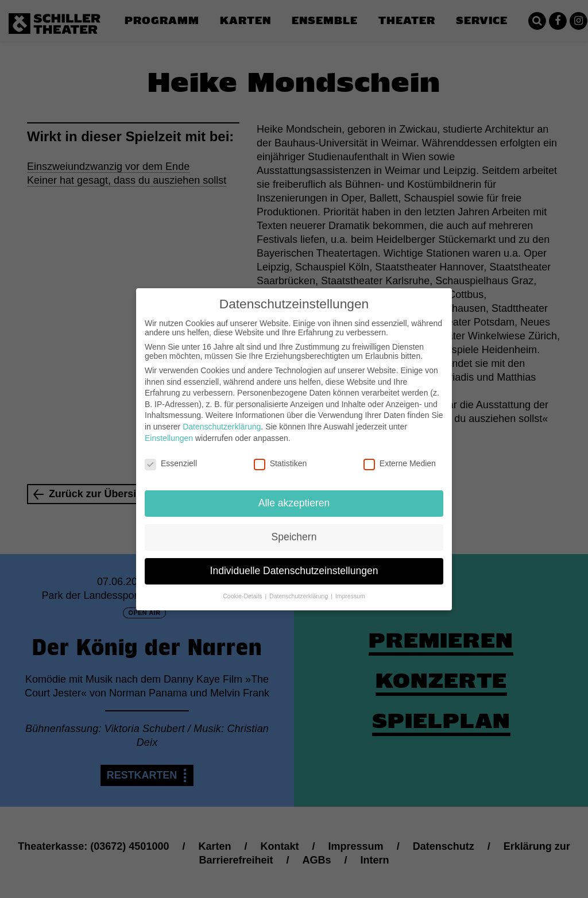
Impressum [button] (350, 587)
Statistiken (281, 454)
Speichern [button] (294, 528)
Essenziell (171, 454)
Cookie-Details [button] (243, 587)
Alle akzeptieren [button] (294, 494)
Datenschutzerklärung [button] (299, 587)
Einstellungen (169, 428)
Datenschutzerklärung (222, 417)
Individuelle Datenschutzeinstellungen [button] (294, 562)
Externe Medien (400, 454)
